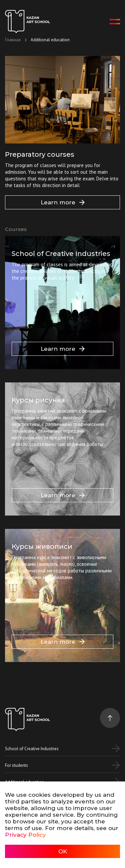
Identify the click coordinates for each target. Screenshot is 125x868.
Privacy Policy (25, 835)
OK (63, 851)
